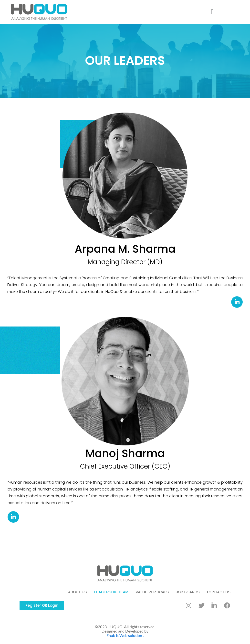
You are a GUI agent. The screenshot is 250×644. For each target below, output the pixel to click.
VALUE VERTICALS (152, 592)
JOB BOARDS (188, 592)
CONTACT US (219, 592)
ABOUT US (77, 592)
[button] (212, 12)
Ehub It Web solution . (125, 635)
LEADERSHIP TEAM (111, 592)
